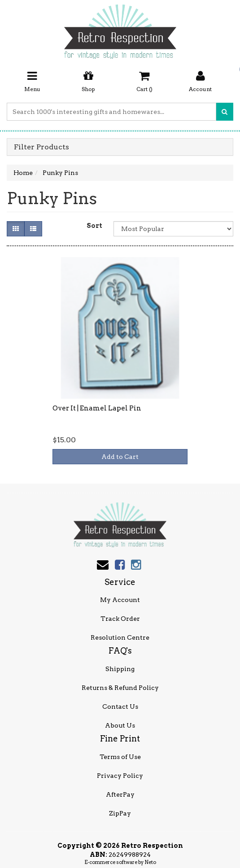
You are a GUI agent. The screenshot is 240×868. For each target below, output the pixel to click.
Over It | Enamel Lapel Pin (97, 408)
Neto (150, 862)
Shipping (120, 669)
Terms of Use (120, 757)
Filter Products (41, 147)
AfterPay (120, 794)
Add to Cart (120, 457)
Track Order (120, 619)
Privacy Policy (120, 776)
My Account (120, 600)
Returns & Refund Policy (120, 688)
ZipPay (120, 813)
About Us (120, 725)
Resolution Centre (120, 637)
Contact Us (120, 707)
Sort (94, 226)
